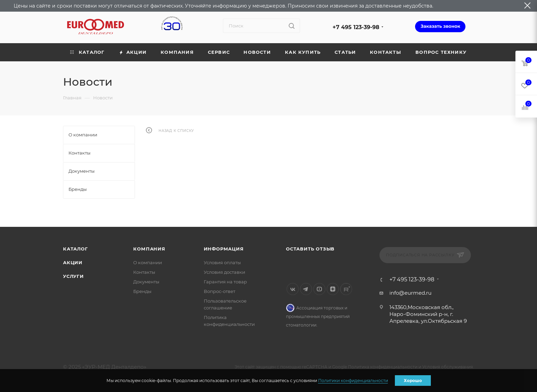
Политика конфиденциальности (383, 367)
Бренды (142, 291)
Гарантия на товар (225, 282)
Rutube (346, 289)
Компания (149, 249)
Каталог (76, 249)
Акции (73, 262)
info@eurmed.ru (410, 293)
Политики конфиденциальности (353, 381)
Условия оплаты (222, 262)
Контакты (144, 272)
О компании (148, 262)
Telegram (306, 289)
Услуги (73, 276)
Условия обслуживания (448, 367)
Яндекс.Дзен (333, 289)
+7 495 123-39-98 (356, 27)
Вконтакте (293, 289)
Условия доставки (224, 272)
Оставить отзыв (310, 249)
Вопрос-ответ (220, 291)
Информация (224, 249)
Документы (146, 282)
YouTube (319, 289)
